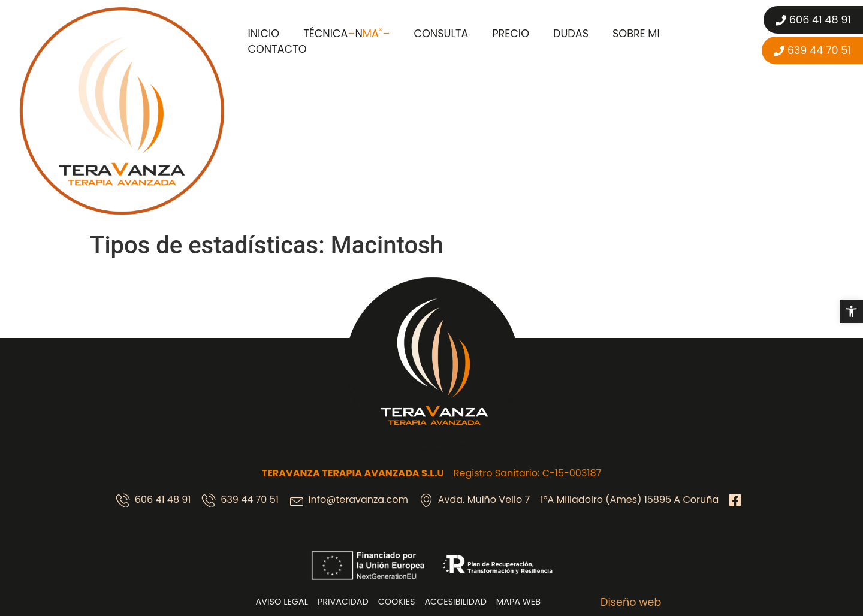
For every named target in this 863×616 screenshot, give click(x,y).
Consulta (441, 34)
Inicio (263, 34)
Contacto (277, 49)
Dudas (571, 34)
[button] (851, 311)
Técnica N (346, 34)
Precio (511, 34)
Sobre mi (636, 34)
